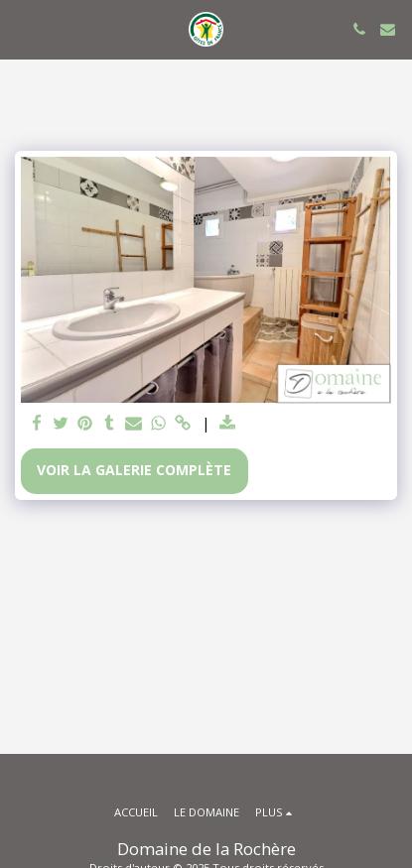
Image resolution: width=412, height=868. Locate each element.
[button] (22, 28)
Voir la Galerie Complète (134, 470)
